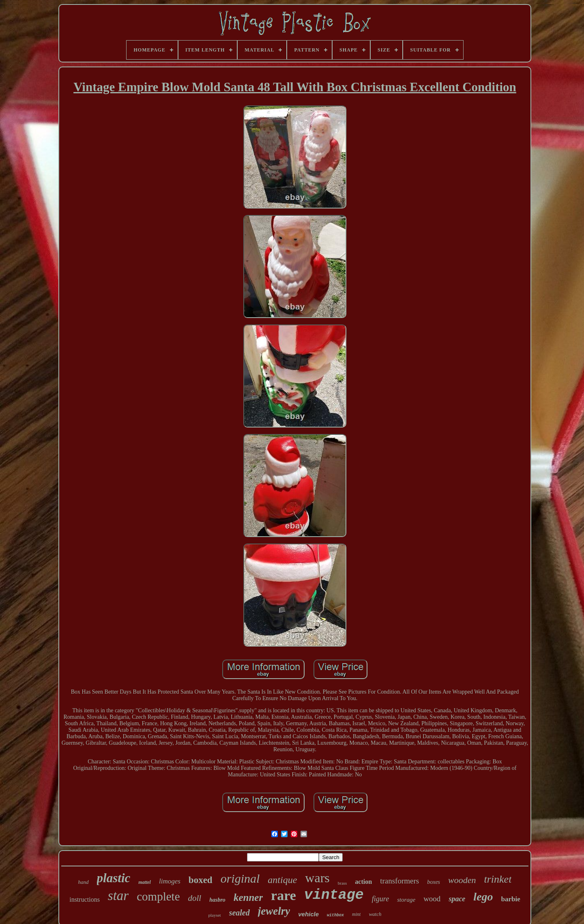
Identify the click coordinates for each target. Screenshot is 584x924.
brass (342, 883)
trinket (498, 879)
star (118, 896)
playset (214, 915)
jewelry (274, 911)
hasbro (217, 900)
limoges (170, 881)
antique (282, 880)
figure (380, 899)
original (240, 878)
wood (432, 899)
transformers (399, 881)
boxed (201, 880)
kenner (248, 897)
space (457, 899)
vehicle (308, 914)
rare (283, 895)
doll (195, 898)
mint (356, 914)
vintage (334, 895)
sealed (239, 913)
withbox (335, 915)
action (363, 882)
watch (375, 914)
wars (317, 878)
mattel (145, 882)
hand (84, 882)
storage (406, 900)
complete (158, 896)
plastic (114, 878)
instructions (85, 899)
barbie (511, 899)
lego (483, 897)
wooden (462, 880)
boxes (434, 882)
